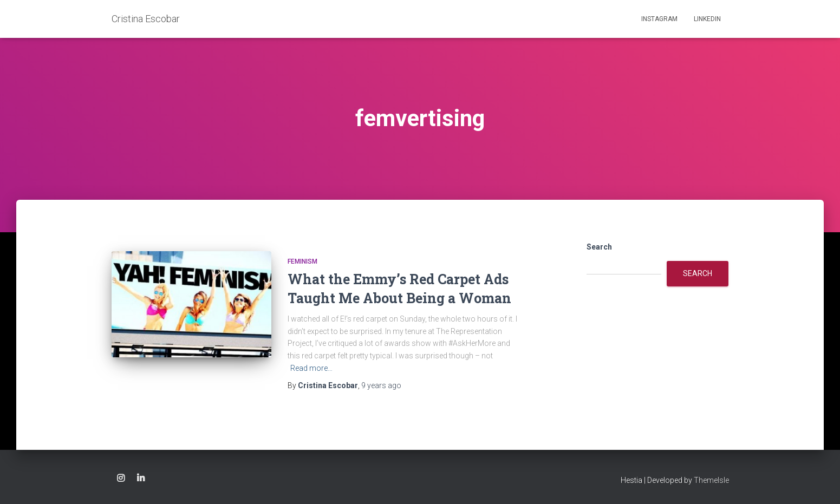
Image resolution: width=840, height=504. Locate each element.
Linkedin (707, 19)
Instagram (659, 19)
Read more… (311, 368)
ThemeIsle (711, 480)
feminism (302, 261)
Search (599, 247)
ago (381, 385)
